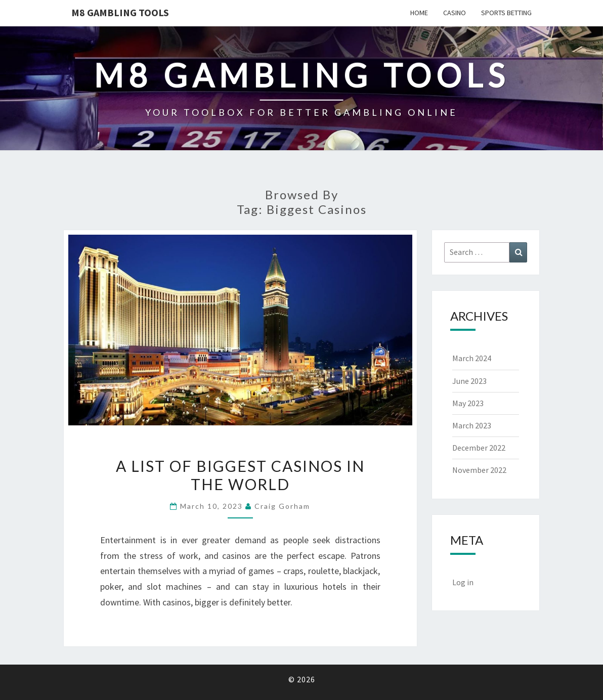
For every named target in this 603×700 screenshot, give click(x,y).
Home (419, 13)
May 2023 (468, 403)
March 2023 (472, 425)
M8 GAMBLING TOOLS (120, 12)
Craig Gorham (282, 506)
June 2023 (469, 381)
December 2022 (479, 448)
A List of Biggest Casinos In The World (240, 475)
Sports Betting (506, 13)
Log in (463, 582)
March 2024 (472, 358)
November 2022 (479, 470)
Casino (455, 13)
